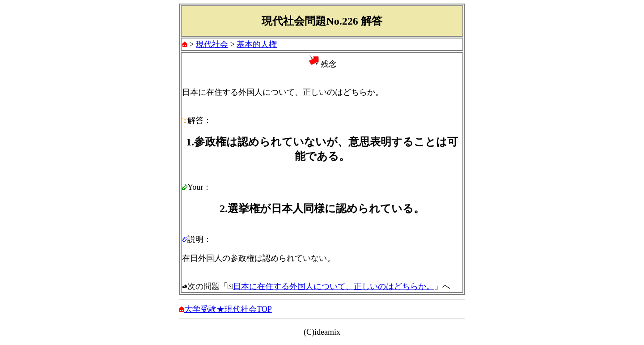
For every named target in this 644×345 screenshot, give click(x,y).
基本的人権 (257, 44)
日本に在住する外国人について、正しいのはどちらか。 (334, 286)
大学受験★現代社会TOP (228, 309)
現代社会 (212, 44)
